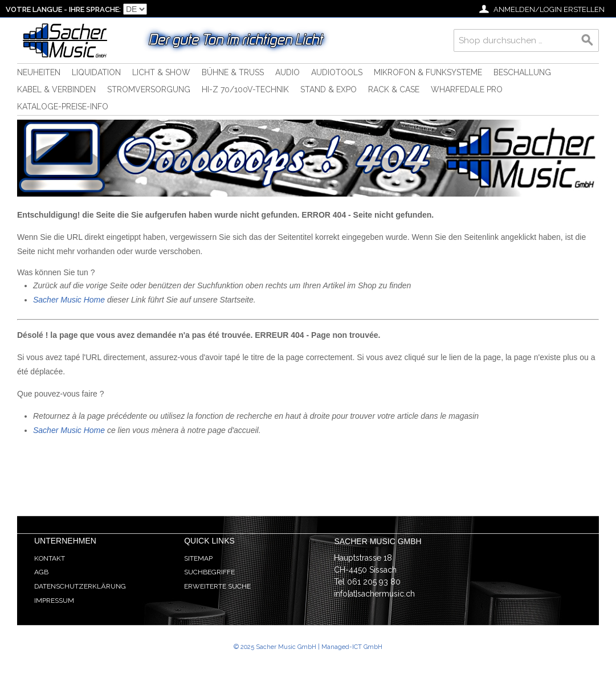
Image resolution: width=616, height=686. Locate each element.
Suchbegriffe (209, 572)
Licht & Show (161, 72)
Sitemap (198, 558)
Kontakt (50, 558)
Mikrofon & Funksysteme (428, 72)
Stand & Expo (329, 89)
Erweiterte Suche (217, 586)
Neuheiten (39, 72)
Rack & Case (394, 89)
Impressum (54, 601)
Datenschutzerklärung (80, 586)
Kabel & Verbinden (56, 89)
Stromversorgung (149, 89)
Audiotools (337, 72)
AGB (41, 572)
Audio (287, 72)
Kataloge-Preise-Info (63, 107)
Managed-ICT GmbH (352, 647)
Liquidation (96, 72)
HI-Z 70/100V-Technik (245, 89)
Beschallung (522, 72)
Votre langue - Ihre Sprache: (63, 9)
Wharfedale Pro (467, 89)
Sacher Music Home (69, 300)
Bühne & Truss (233, 72)
